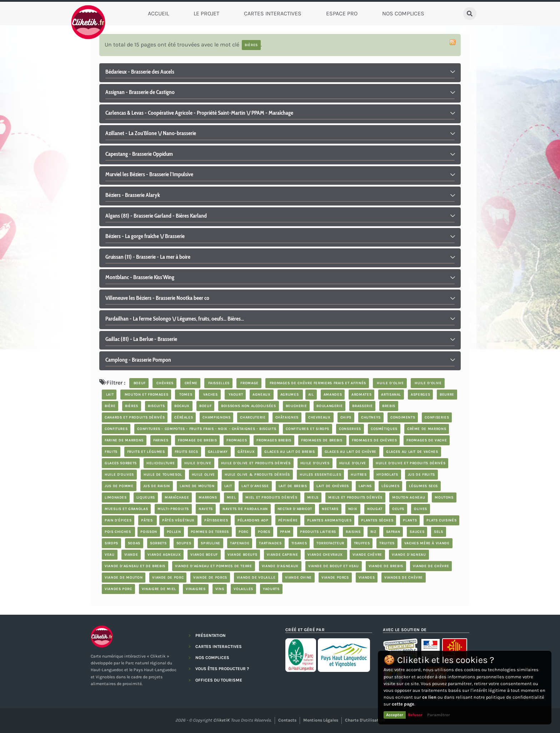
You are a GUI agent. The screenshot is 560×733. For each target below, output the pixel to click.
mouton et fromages (146, 395)
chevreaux (319, 417)
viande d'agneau (409, 555)
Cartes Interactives (273, 13)
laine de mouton (197, 486)
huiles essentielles (320, 475)
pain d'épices (118, 520)
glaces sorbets (121, 463)
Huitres (359, 475)
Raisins (353, 532)
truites (387, 543)
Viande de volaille (256, 578)
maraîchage (177, 497)
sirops (111, 543)
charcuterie (253, 417)
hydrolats (387, 475)
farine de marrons (124, 440)
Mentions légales (321, 720)
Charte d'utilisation (365, 720)
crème (190, 383)
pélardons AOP (253, 520)
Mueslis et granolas (126, 509)
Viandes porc (118, 589)
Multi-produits (173, 509)
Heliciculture (161, 463)
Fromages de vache (427, 440)
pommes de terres (210, 532)
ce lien (429, 697)
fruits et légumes (146, 452)
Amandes (333, 395)
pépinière (288, 520)
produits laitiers (318, 532)
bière (110, 406)
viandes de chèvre (404, 578)
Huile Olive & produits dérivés (257, 475)
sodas (134, 543)
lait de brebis (293, 486)
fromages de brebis (322, 440)
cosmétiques (384, 429)
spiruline (211, 543)
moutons (444, 497)
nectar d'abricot (295, 509)
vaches (210, 395)
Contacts (287, 720)
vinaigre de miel (159, 589)
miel (231, 497)
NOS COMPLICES (212, 658)
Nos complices (403, 13)
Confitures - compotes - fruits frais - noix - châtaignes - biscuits (207, 429)
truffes (362, 543)
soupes (184, 543)
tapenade (240, 543)
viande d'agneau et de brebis (135, 566)
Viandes (367, 578)
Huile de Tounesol (163, 475)
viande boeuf (204, 555)
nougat (375, 509)
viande (131, 555)
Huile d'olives (315, 463)
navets (206, 509)
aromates (361, 395)
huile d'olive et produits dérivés (256, 463)
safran (393, 532)
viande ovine (298, 578)
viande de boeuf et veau (334, 566)
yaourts (271, 589)
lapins (365, 486)
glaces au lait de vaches (412, 452)
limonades (116, 497)
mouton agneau (409, 497)
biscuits (156, 406)
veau (110, 555)
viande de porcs (210, 578)
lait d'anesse (255, 486)
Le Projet (206, 13)
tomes (185, 395)
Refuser (415, 715)
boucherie (296, 406)
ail (311, 395)
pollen (174, 532)
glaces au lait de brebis (289, 452)
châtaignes (287, 417)
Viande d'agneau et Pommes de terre (214, 566)
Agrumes (290, 395)
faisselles (218, 383)
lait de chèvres (333, 486)
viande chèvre (367, 555)
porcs (264, 532)
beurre (447, 395)
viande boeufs (242, 555)
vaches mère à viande (427, 543)
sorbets (158, 543)
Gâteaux (246, 452)
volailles (243, 589)
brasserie (362, 406)
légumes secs (423, 486)
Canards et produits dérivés (135, 417)
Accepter (395, 715)
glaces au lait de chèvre (351, 452)
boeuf (139, 383)
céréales (184, 417)
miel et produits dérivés (271, 497)
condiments (403, 417)
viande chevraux (326, 555)
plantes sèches (377, 520)
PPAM (285, 532)
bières (132, 406)
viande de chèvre (431, 566)
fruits (111, 452)
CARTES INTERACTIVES (219, 647)
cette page (403, 704)
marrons (208, 497)
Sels (439, 532)
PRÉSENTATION (211, 635)
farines (161, 440)
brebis (389, 406)
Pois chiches (118, 532)
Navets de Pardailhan (245, 509)
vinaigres (196, 589)
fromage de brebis (197, 440)
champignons (216, 417)
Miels (313, 497)
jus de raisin (157, 486)
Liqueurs (146, 497)
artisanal (391, 395)
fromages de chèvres (374, 440)
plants (410, 520)
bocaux (182, 406)
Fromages (237, 440)
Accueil (158, 13)
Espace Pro (342, 13)
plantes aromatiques (329, 520)
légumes (390, 486)
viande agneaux (164, 555)
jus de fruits (421, 475)
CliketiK (221, 720)
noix (353, 509)
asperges (420, 395)
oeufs (398, 509)
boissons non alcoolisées (248, 406)
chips (346, 417)
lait (109, 395)
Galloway (218, 452)
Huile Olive (203, 475)
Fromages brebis (274, 440)
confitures (116, 429)
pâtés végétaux (178, 520)
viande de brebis (386, 566)
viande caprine (282, 555)
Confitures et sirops (307, 429)
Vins (220, 589)
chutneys (371, 417)
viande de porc (168, 578)
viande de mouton (124, 578)
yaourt (235, 395)
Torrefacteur (330, 543)
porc (244, 532)
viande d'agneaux (280, 566)
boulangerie (329, 406)
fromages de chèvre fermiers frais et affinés (317, 383)
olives (421, 509)
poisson (149, 532)
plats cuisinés (441, 520)
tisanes (299, 543)
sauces (417, 532)
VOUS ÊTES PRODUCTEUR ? (222, 669)
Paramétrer (439, 715)
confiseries (437, 417)
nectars (330, 509)
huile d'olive (390, 383)
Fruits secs (186, 452)
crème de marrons (427, 429)
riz (373, 532)
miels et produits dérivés (355, 497)
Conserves (350, 429)
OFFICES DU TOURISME (219, 680)
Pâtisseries (216, 520)
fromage (249, 383)
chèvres (164, 383)
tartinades (270, 543)
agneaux (261, 395)
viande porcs (335, 578)
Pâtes (147, 520)
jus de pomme (119, 486)
